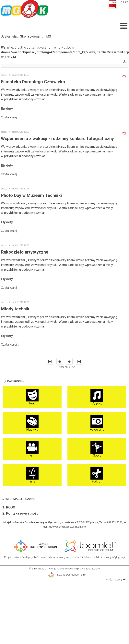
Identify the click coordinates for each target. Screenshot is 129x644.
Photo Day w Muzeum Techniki (31, 195)
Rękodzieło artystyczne (25, 252)
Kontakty (81, 527)
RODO (124, 2)
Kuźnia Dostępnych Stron (68, 575)
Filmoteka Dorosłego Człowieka (33, 82)
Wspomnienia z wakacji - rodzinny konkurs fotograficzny (57, 138)
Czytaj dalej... (10, 117)
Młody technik (15, 309)
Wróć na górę (116, 579)
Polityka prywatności (23, 513)
